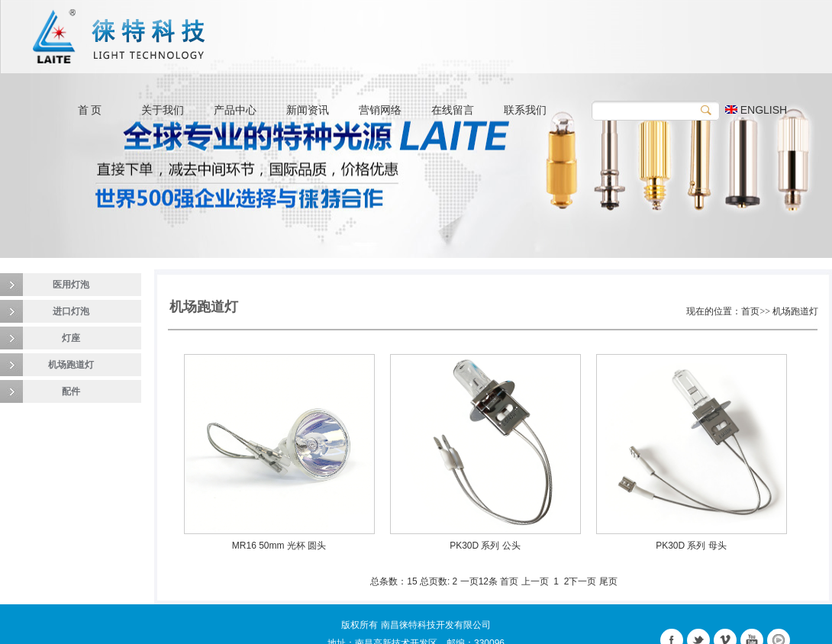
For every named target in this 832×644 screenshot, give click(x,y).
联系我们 (525, 110)
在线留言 (453, 110)
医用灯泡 (71, 285)
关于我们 (163, 110)
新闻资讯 (308, 110)
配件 (71, 391)
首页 (509, 581)
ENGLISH (756, 110)
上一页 (535, 581)
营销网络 (380, 110)
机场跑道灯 (71, 365)
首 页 (90, 110)
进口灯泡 (71, 311)
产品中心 (235, 110)
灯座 (71, 338)
